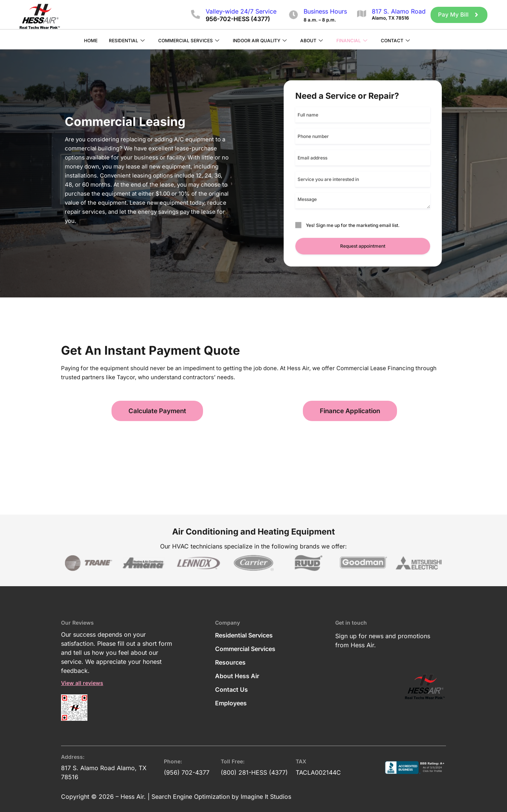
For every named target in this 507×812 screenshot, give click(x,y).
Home (91, 40)
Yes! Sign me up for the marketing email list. (353, 225)
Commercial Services (189, 41)
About (312, 41)
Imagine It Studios (266, 796)
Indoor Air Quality (260, 41)
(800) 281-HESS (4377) (254, 772)
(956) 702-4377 (187, 772)
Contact (395, 41)
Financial (352, 41)
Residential (127, 41)
